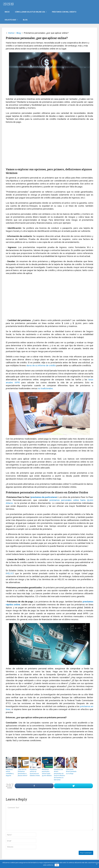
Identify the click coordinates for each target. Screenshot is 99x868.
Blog (25, 20)
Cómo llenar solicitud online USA (30, 12)
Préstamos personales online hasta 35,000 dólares (47, 772)
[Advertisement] (49, 147)
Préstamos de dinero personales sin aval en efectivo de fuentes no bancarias (59, 774)
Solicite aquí (10, 20)
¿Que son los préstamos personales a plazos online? (22, 772)
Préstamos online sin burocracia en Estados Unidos (35, 771)
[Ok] (97, 864)
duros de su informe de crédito (41, 365)
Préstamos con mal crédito (64, 12)
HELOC (10, 573)
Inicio (7, 12)
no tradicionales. (46, 388)
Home (11, 33)
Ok (57, 865)
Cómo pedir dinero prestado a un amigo (71, 771)
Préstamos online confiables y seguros (11, 771)
